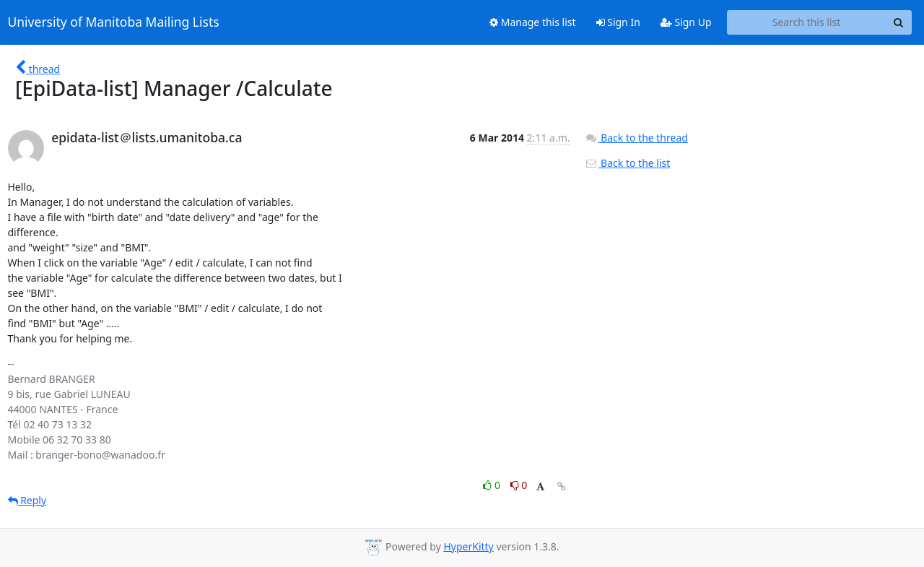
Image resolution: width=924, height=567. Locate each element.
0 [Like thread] (493, 485)
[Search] (899, 22)
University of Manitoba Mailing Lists (114, 22)
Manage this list (533, 22)
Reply (27, 500)
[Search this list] (807, 22)
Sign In (618, 22)
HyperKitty (468, 546)
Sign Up (686, 22)
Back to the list (627, 163)
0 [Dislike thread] (519, 485)
